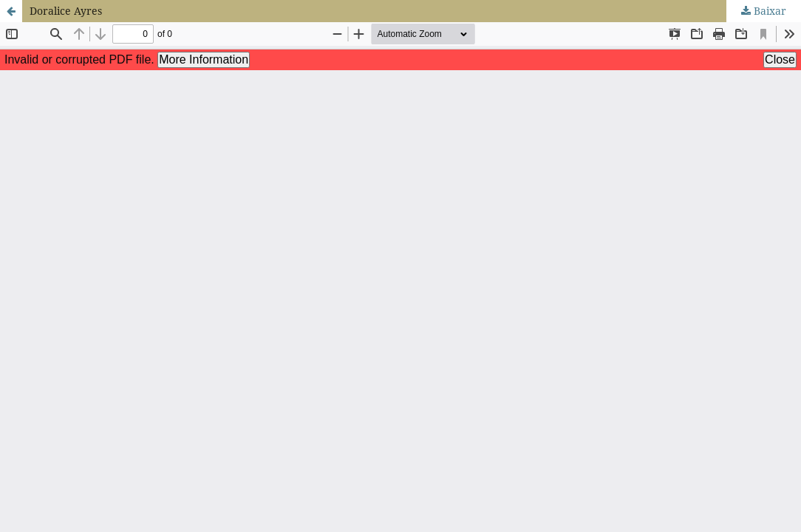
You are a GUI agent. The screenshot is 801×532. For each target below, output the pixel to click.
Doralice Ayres (66, 11)
